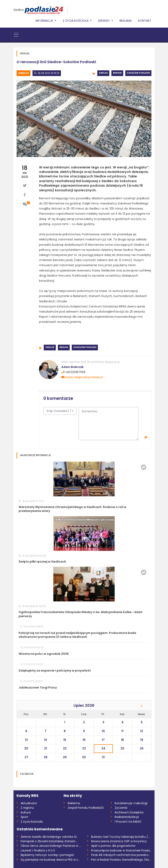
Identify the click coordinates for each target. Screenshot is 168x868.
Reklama (126, 21)
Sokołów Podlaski (138, 73)
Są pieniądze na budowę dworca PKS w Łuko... (51, 860)
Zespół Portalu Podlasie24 (86, 808)
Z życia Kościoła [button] (76, 21)
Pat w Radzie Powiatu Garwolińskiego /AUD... (121, 860)
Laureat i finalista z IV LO (38, 850)
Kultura (26, 812)
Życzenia (121, 808)
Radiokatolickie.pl (127, 817)
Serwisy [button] (104, 21)
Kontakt (145, 21)
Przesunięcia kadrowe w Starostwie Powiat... (121, 850)
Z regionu (27, 808)
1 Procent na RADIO (128, 822)
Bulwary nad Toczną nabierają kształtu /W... (121, 837)
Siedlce (19, 10)
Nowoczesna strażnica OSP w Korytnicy (119, 841)
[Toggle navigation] (16, 35)
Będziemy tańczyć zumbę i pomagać (47, 855)
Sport (24, 817)
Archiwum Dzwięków (129, 812)
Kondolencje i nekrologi (131, 803)
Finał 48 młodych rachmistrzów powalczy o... (121, 855)
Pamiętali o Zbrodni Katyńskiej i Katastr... (49, 841)
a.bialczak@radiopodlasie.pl (82, 377)
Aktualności (29, 803)
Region (117, 73)
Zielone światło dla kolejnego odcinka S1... (49, 837)
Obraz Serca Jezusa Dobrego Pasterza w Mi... (51, 846)
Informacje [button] (45, 21)
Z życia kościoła (32, 822)
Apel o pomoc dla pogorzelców (113, 846)
